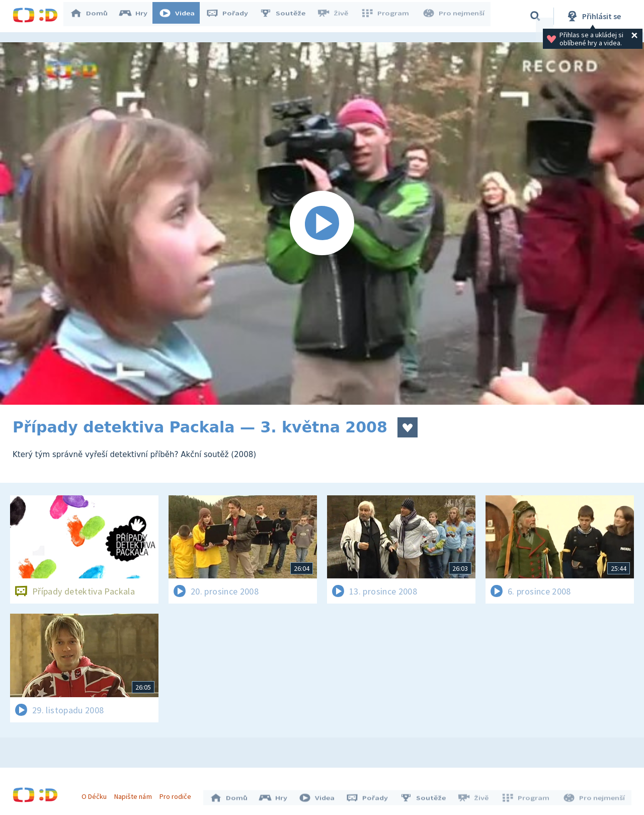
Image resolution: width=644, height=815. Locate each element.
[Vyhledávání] (535, 16)
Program (388, 16)
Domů (94, 16)
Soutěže (287, 16)
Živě (337, 16)
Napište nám (135, 794)
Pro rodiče (178, 794)
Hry (138, 16)
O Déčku (97, 794)
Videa (182, 16)
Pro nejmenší (454, 16)
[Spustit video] (322, 224)
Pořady (232, 16)
